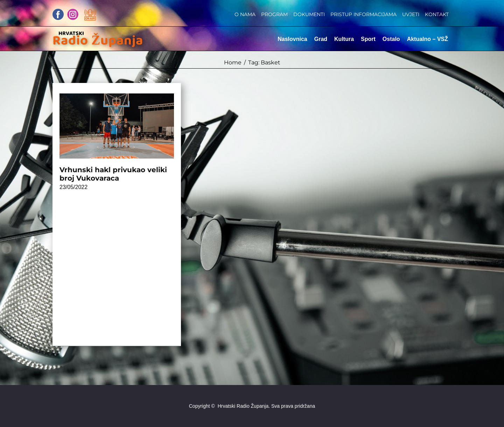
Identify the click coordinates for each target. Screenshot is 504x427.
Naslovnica (292, 39)
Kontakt (437, 14)
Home (233, 62)
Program (274, 14)
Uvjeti (411, 14)
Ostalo (391, 39)
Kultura (344, 39)
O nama (245, 14)
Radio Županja (98, 41)
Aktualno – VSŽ (428, 39)
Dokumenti (309, 14)
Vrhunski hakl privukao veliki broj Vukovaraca (113, 174)
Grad (321, 39)
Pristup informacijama (363, 14)
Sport (368, 39)
